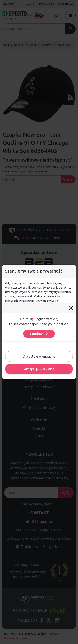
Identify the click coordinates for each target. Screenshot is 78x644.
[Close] (71, 308)
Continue (39, 334)
